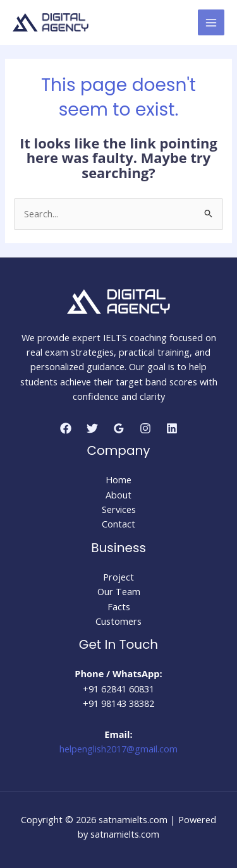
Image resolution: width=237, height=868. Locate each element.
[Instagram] (145, 428)
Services (119, 509)
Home (118, 479)
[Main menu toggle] (211, 23)
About (118, 495)
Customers (118, 621)
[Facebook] (66, 428)
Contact (118, 524)
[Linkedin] (172, 428)
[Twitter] (92, 428)
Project (118, 577)
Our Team (119, 591)
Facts (119, 606)
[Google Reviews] (119, 428)
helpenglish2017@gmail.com (118, 749)
